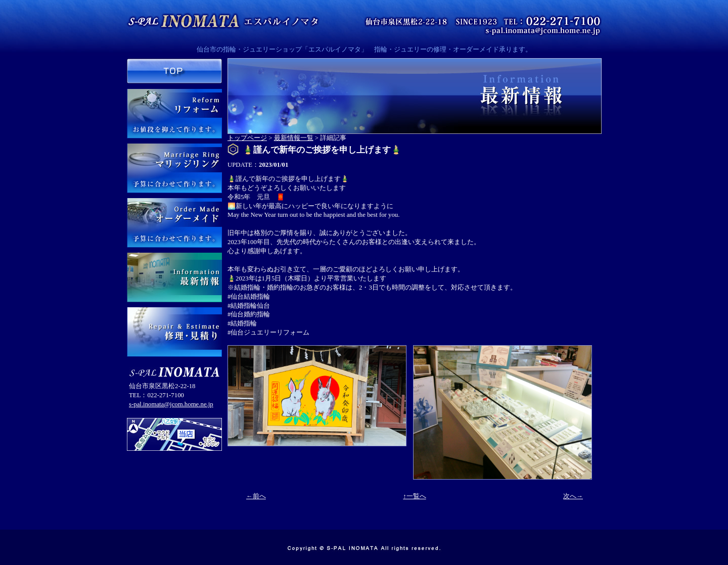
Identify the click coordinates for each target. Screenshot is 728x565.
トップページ (247, 138)
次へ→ (573, 496)
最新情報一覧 (294, 138)
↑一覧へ (414, 496)
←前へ (256, 496)
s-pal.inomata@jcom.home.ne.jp (171, 404)
